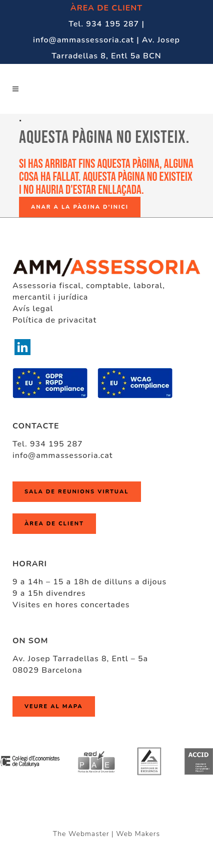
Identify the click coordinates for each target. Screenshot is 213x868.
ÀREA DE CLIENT (106, 8)
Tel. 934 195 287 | (106, 24)
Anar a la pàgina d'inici (80, 207)
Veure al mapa (54, 706)
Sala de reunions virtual (77, 492)
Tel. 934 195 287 (48, 444)
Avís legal (33, 309)
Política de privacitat (54, 320)
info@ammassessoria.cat (63, 455)
